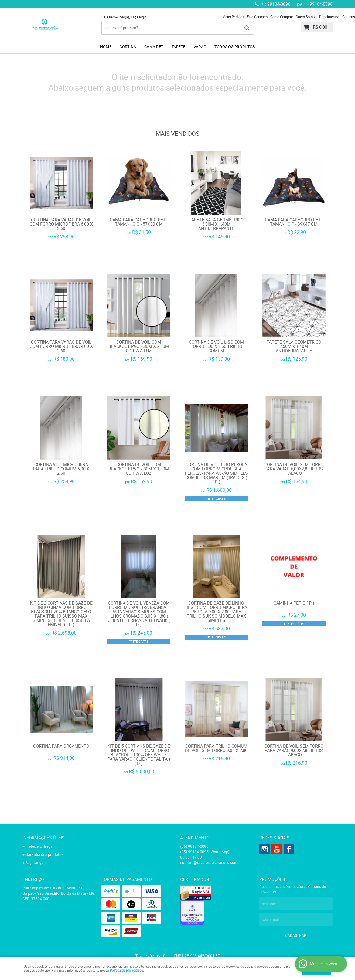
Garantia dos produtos (44, 854)
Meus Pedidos (233, 17)
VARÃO (200, 47)
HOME (106, 47)
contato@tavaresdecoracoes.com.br (211, 862)
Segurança (34, 862)
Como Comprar (282, 17)
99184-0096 (275, 4)
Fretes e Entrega (39, 846)
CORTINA (128, 47)
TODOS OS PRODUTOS (235, 47)
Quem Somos (306, 17)
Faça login (139, 17)
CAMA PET (154, 47)
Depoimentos (329, 17)
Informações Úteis (43, 838)
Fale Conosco (257, 17)
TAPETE (179, 47)
